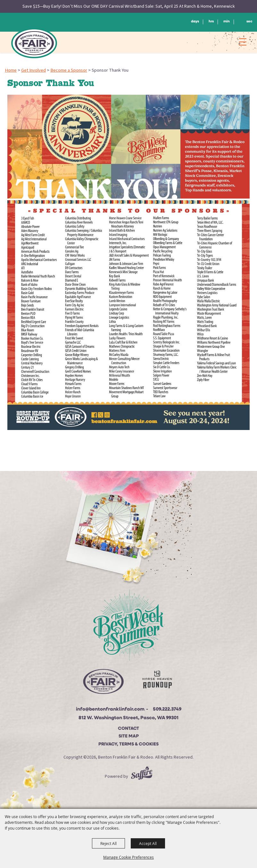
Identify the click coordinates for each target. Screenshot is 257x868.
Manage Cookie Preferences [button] (128, 857)
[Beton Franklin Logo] (103, 683)
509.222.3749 (167, 709)
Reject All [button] (108, 843)
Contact (128, 729)
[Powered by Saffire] (142, 776)
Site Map (129, 736)
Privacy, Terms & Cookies (128, 744)
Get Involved (33, 70)
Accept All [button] (148, 843)
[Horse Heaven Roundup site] (157, 681)
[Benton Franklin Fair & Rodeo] (34, 43)
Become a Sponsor (69, 70)
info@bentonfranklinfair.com (110, 709)
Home (11, 70)
